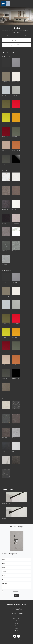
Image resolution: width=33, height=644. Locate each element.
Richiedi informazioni (17, 45)
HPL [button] (3, 399)
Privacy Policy (16, 591)
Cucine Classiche (16, 618)
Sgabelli (17, 631)
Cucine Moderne (17, 616)
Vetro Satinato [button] (6, 271)
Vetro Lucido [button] (6, 56)
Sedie (17, 626)
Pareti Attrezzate (17, 621)
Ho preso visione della (11, 591)
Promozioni (17, 633)
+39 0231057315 (17, 611)
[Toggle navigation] (30, 3)
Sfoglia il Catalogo (16, 40)
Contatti (17, 623)
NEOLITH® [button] (4, 170)
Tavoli (16, 628)
